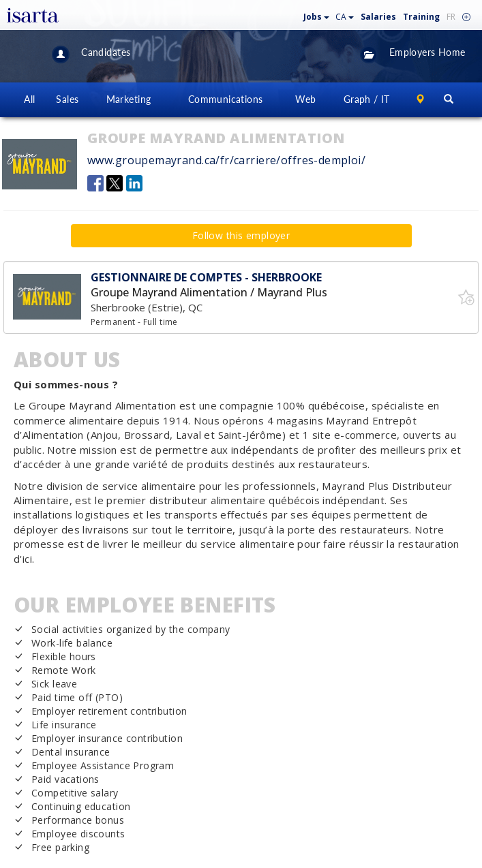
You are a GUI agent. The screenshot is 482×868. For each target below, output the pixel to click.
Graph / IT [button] (367, 99)
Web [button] (305, 99)
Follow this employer (241, 235)
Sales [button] (67, 99)
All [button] (29, 99)
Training (421, 17)
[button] (317, 14)
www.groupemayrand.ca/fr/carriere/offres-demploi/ (226, 160)
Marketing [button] (129, 99)
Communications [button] (226, 99)
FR (451, 17)
